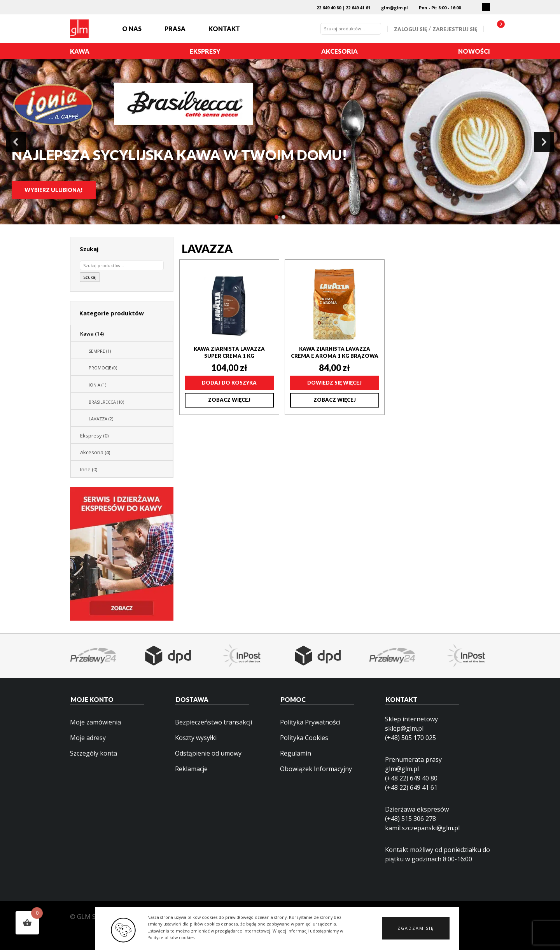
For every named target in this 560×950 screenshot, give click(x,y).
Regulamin (296, 753)
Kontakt (224, 29)
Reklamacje (191, 769)
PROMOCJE (103, 368)
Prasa (175, 29)
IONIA (97, 385)
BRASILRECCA (106, 402)
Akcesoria (339, 51)
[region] (280, 142)
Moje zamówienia (95, 722)
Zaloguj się (410, 29)
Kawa (80, 51)
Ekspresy (205, 51)
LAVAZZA (101, 419)
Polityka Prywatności (310, 722)
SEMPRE (100, 351)
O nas (132, 29)
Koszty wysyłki (196, 738)
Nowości (474, 51)
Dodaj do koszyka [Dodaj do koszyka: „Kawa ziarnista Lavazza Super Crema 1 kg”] (229, 383)
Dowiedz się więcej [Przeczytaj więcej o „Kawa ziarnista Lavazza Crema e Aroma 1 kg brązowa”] (334, 383)
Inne (89, 469)
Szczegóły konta (94, 753)
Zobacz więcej (229, 400)
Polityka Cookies (304, 738)
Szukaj (90, 277)
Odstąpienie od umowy (208, 753)
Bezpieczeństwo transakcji (213, 722)
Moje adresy (88, 738)
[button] (416, 933)
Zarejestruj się (455, 29)
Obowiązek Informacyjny (316, 769)
